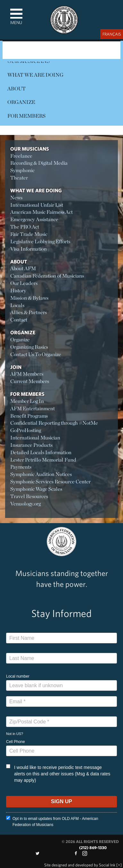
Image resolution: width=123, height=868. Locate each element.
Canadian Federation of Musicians (47, 276)
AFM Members (27, 374)
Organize (21, 102)
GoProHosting (26, 430)
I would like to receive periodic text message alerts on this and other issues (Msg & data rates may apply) (58, 773)
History (18, 291)
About (16, 89)
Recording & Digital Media (39, 163)
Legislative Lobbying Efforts (40, 242)
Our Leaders (24, 283)
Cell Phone (16, 742)
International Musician (35, 438)
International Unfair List (37, 205)
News (16, 198)
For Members (26, 116)
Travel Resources (29, 496)
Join (16, 367)
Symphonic (22, 170)
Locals (17, 305)
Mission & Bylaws (29, 298)
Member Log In (27, 401)
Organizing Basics (29, 347)
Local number (18, 676)
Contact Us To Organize (36, 354)
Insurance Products (31, 445)
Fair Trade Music (29, 234)
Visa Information (29, 249)
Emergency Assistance (34, 219)
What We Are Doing (35, 75)
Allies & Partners (29, 312)
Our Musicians (30, 149)
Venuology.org (25, 504)
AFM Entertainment (33, 409)
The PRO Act (25, 227)
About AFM (23, 268)
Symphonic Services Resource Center (50, 482)
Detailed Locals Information (41, 452)
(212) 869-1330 (93, 848)
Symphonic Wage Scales (36, 489)
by (80, 865)
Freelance (21, 156)
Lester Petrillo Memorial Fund (43, 460)
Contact (19, 320)
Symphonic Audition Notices (41, 474)
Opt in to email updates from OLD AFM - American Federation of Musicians (52, 821)
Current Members (30, 381)
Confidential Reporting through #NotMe (54, 423)
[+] (119, 865)
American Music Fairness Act (41, 212)
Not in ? (15, 734)
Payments (21, 467)
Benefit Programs (29, 416)
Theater (19, 178)
